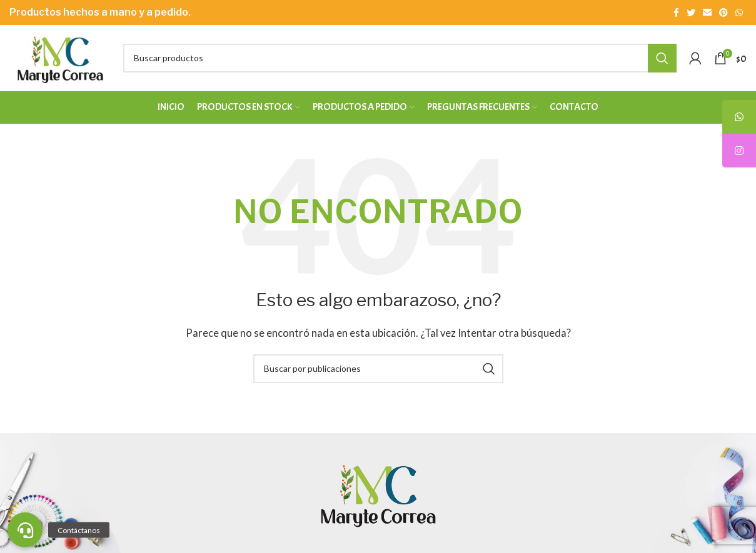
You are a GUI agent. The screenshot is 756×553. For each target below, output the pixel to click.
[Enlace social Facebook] (676, 12)
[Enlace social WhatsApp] (739, 12)
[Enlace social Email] (707, 12)
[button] (25, 530)
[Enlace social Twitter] (691, 12)
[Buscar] (400, 58)
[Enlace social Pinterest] (723, 12)
